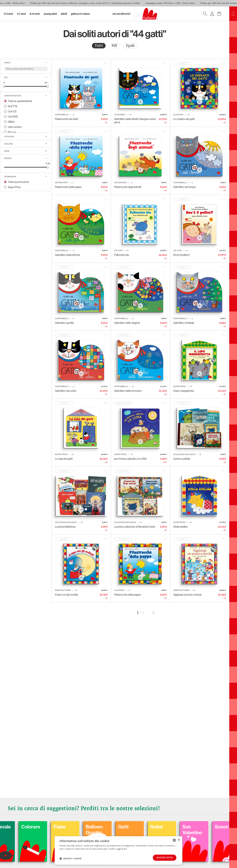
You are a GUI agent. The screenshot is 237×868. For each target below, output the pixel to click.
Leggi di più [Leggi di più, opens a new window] (121, 849)
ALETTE (13, 106)
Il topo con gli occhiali (66, 595)
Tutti (99, 46)
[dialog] (118, 850)
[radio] (99, 46)
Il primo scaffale (182, 459)
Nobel (186, 827)
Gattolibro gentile (64, 323)
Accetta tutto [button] (165, 858)
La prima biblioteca (65, 527)
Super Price (14, 187)
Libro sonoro (15, 127)
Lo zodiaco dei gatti (184, 119)
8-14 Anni (35, 14)
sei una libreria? (122, 14)
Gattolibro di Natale (184, 323)
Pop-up (12, 132)
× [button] (179, 840)
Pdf (114, 46)
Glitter (11, 122)
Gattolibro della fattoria (67, 255)
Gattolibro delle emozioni (128, 391)
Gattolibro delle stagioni (127, 323)
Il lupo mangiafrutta (184, 391)
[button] (71, 858)
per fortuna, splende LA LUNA (130, 459)
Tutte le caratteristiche (20, 101)
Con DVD (13, 117)
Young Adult (50, 14)
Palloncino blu (122, 255)
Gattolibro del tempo (185, 187)
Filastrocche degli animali (128, 187)
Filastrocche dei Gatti (67, 119)
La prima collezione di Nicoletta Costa (135, 527)
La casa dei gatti (64, 459)
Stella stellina (180, 527)
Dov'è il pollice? (182, 255)
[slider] (4, 86)
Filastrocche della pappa (68, 187)
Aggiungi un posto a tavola (187, 595)
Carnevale (29, 827)
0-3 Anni (8, 14)
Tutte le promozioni (18, 182)
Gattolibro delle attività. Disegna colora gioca (135, 121)
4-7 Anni (21, 14)
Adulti (64, 14)
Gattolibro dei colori (66, 391)
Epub (130, 46)
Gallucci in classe (80, 14)
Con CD (12, 111)
